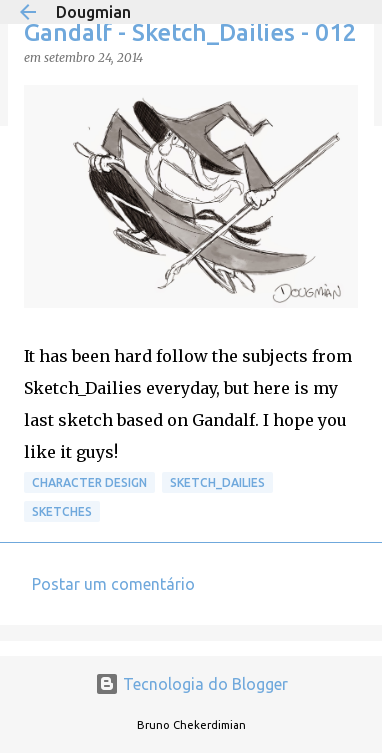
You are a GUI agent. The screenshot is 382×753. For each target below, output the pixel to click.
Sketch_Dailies (217, 482)
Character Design (89, 482)
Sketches (62, 511)
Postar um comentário (113, 584)
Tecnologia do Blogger (191, 684)
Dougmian (93, 12)
